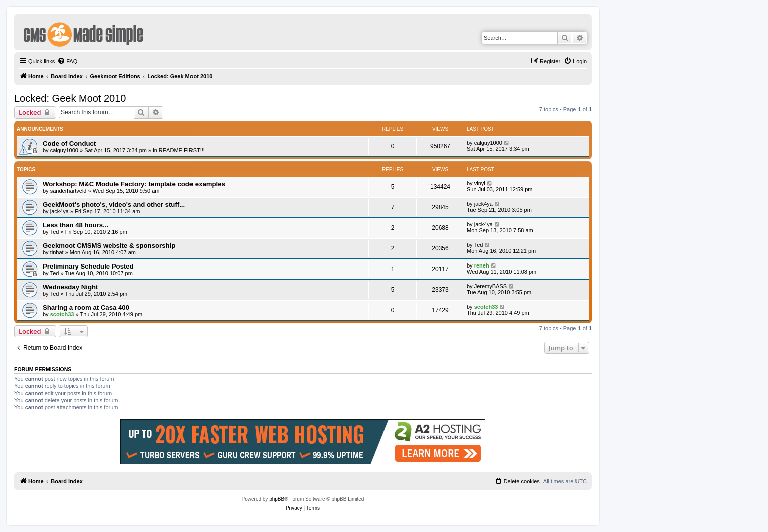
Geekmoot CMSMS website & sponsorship (109, 246)
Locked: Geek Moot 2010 (70, 98)
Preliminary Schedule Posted (88, 266)
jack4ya (59, 211)
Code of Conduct (69, 144)
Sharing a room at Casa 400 (86, 307)
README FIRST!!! (182, 150)
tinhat (57, 252)
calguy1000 (64, 150)
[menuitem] (67, 61)
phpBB (277, 499)
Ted (55, 232)
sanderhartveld (68, 191)
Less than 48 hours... (75, 225)
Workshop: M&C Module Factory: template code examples (134, 184)
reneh (482, 265)
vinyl (480, 183)
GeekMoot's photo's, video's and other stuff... (114, 205)
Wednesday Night (70, 287)
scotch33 (62, 314)
